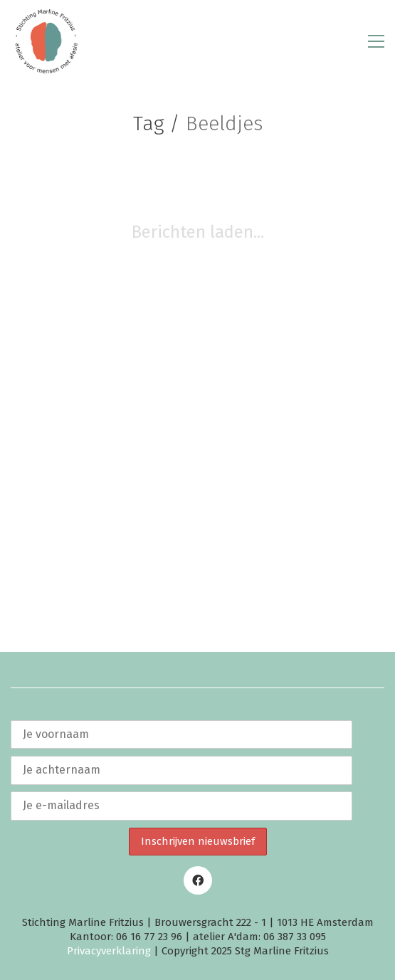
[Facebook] (198, 880)
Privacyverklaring (109, 951)
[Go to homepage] (46, 41)
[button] (376, 41)
